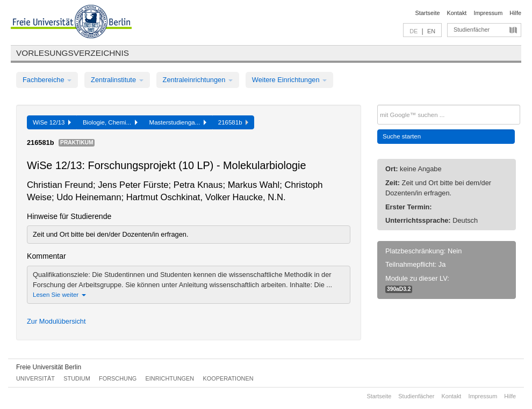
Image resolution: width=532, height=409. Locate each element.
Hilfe (515, 13)
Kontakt (457, 13)
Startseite (428, 13)
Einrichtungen (170, 378)
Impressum (488, 13)
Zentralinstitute (117, 80)
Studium (77, 378)
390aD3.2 (399, 289)
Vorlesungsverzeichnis (73, 53)
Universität (35, 378)
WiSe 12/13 (52, 122)
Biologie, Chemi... (110, 122)
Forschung (118, 378)
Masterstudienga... (178, 122)
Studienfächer (472, 30)
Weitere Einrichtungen (289, 80)
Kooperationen (228, 378)
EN (431, 31)
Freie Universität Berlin (49, 367)
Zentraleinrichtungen (198, 80)
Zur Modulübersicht (56, 321)
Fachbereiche (47, 80)
